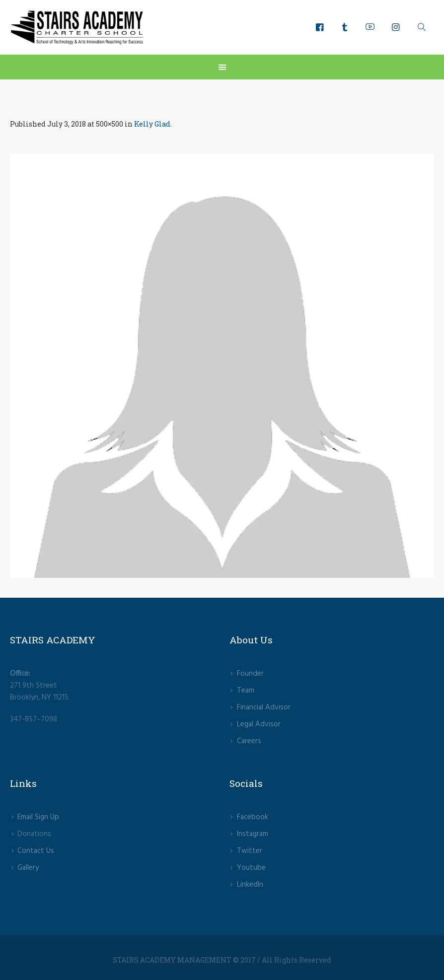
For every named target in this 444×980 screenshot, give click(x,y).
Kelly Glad (152, 124)
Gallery (28, 868)
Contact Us (36, 851)
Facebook (253, 817)
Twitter (250, 851)
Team (246, 691)
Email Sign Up (38, 817)
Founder (250, 674)
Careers (249, 741)
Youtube (251, 868)
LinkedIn (250, 885)
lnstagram (253, 834)
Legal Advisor (259, 724)
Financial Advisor (264, 707)
